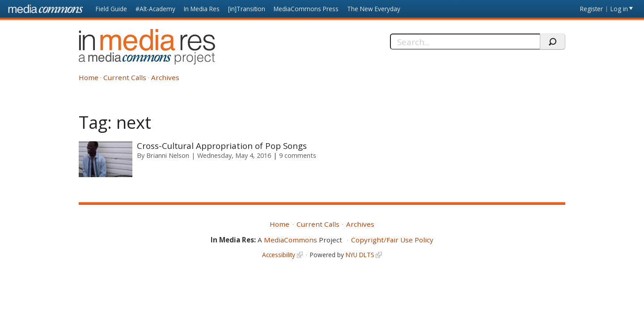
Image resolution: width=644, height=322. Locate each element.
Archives (165, 77)
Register (591, 9)
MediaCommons (290, 240)
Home (89, 77)
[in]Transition (247, 9)
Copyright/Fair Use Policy (392, 240)
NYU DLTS (360, 255)
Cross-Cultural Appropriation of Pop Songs (222, 146)
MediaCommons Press (306, 9)
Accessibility (279, 255)
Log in (619, 9)
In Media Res (202, 9)
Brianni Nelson (168, 155)
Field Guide (111, 9)
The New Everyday (374, 9)
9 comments (298, 155)
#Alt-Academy (155, 9)
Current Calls (125, 77)
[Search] (465, 42)
